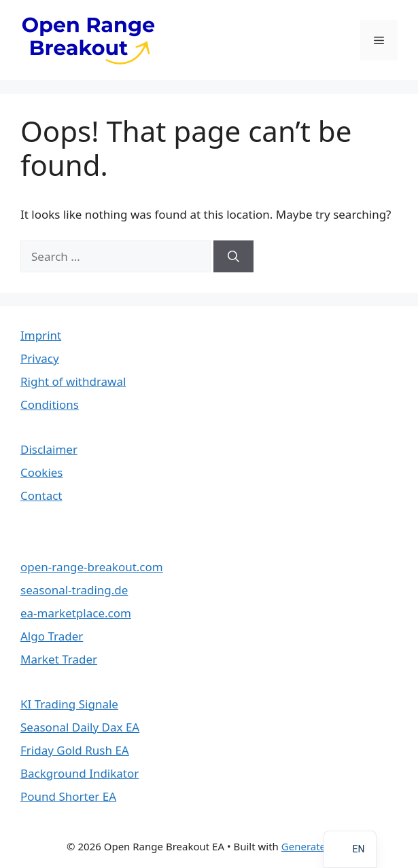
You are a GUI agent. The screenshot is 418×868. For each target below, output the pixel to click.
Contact (41, 495)
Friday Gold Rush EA (75, 750)
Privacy (40, 358)
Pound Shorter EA (68, 796)
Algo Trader (52, 636)
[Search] (233, 257)
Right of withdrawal (73, 381)
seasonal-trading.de (74, 590)
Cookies (42, 472)
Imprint (41, 335)
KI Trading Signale (69, 704)
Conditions (50, 404)
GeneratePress (316, 846)
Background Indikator (80, 773)
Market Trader (59, 659)
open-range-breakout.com (92, 567)
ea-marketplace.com (76, 613)
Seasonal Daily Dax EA (80, 727)
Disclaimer (49, 449)
